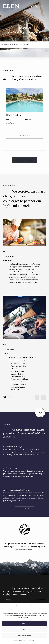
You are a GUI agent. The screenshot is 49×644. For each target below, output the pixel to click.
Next (44, 153)
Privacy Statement (29, 641)
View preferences (24, 636)
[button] (44, 398)
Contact (33, 6)
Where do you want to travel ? (17, 45)
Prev (5, 153)
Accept (24, 624)
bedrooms (28, 119)
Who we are (24, 508)
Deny (24, 630)
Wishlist (41, 6)
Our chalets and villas (25, 160)
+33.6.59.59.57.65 (37, 6)
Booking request (24, 135)
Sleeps (8, 119)
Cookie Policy (18, 641)
